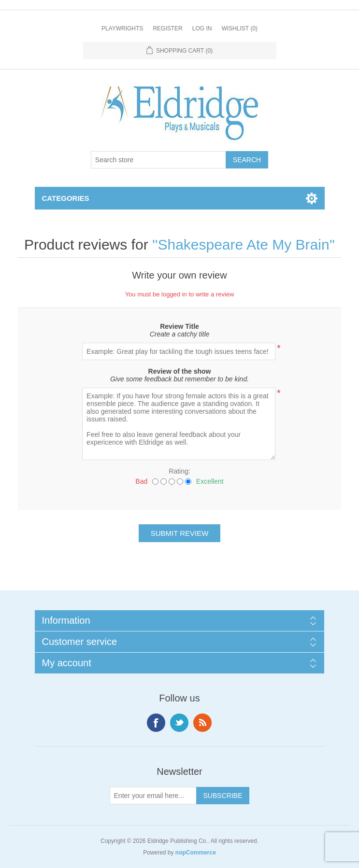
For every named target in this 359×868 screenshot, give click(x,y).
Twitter (179, 723)
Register (167, 28)
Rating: (179, 471)
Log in (202, 28)
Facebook (156, 723)
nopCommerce (196, 853)
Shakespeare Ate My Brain (243, 245)
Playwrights (122, 28)
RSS (202, 723)
